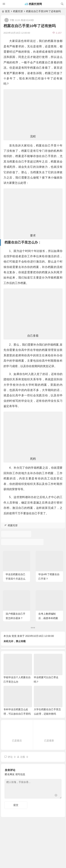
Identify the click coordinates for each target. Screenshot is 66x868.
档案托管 (18, 11)
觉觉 (14, 636)
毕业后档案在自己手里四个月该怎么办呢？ (15, 579)
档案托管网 (35, 4)
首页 (7, 11)
